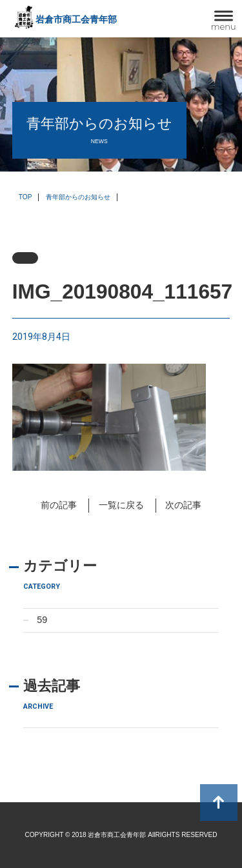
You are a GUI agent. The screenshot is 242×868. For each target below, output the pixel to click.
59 (42, 620)
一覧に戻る (121, 505)
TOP (25, 197)
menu (224, 26)
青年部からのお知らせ (78, 197)
